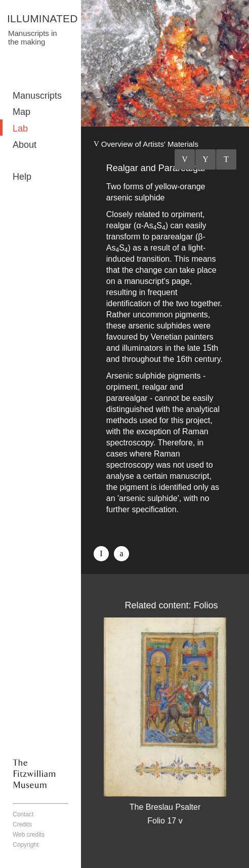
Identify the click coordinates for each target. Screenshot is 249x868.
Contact (23, 814)
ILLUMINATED (43, 18)
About (25, 145)
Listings (205, 159)
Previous (185, 159)
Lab (20, 129)
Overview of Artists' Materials (150, 144)
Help (22, 177)
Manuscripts (37, 96)
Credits (22, 824)
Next (226, 159)
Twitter (121, 554)
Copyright (26, 845)
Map (22, 112)
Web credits (29, 835)
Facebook (101, 554)
